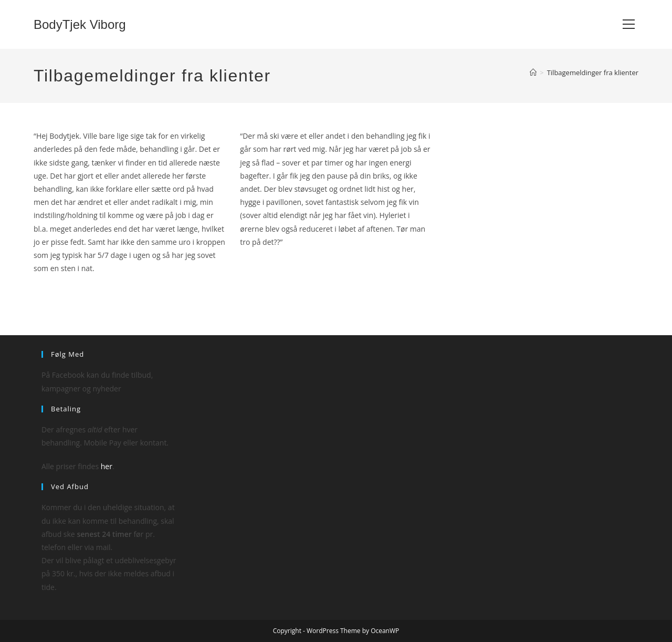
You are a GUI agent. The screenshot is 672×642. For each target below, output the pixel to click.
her (107, 466)
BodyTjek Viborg (80, 24)
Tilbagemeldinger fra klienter (593, 73)
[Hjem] (533, 73)
